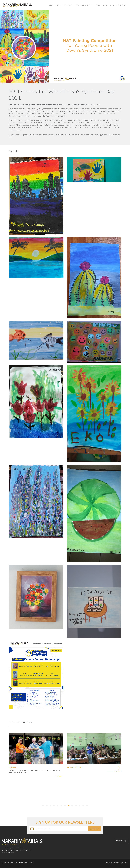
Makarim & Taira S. (28, 863)
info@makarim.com (10, 863)
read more (59, 776)
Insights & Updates (100, 5)
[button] (43, 806)
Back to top (121, 841)
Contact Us (121, 5)
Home (50, 5)
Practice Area (74, 5)
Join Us (112, 5)
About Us (109, 863)
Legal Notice (124, 863)
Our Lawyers (86, 5)
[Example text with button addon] (61, 829)
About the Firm (60, 5)
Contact (116, 863)
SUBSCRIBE (94, 829)
